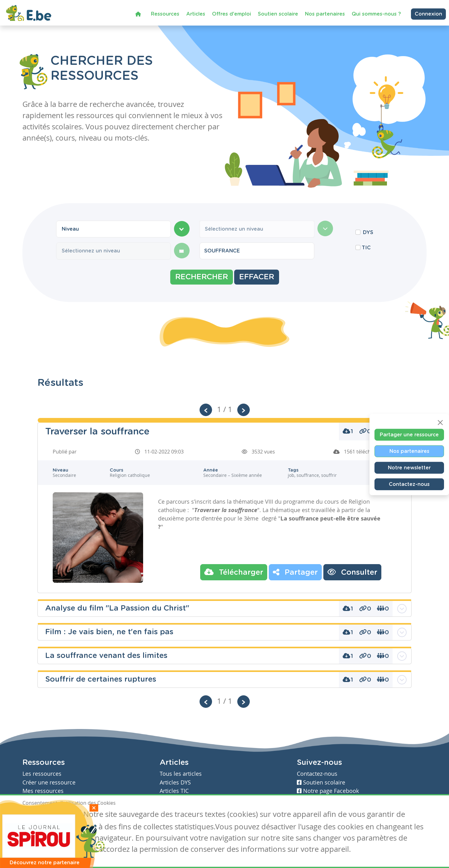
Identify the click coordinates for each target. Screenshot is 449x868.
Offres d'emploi (232, 14)
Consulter (352, 572)
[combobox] (113, 229)
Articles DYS (175, 782)
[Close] (440, 422)
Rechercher (202, 277)
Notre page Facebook (328, 791)
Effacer (257, 277)
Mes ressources (43, 791)
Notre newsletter (409, 468)
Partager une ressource (409, 434)
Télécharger (234, 572)
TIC (366, 248)
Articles (196, 14)
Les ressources (42, 774)
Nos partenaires (325, 14)
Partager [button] (295, 572)
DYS (368, 233)
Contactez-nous (409, 484)
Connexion (428, 14)
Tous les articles (181, 774)
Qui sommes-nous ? (376, 14)
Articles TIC (174, 791)
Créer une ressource (49, 782)
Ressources (165, 14)
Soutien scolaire (278, 14)
